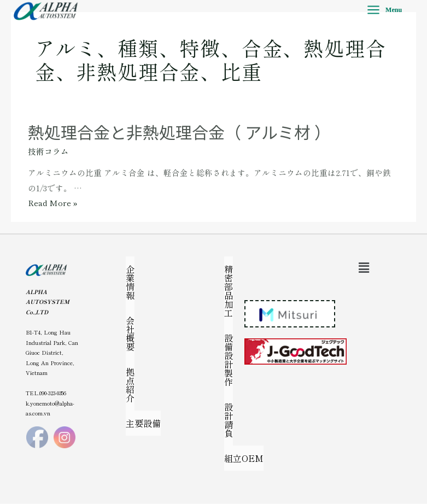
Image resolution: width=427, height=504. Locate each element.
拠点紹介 (130, 385)
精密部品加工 (229, 291)
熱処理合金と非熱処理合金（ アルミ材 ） (179, 132)
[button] (364, 267)
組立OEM (244, 458)
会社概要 (130, 333)
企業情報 (130, 282)
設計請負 (229, 420)
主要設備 (143, 423)
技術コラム (48, 151)
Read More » (53, 203)
